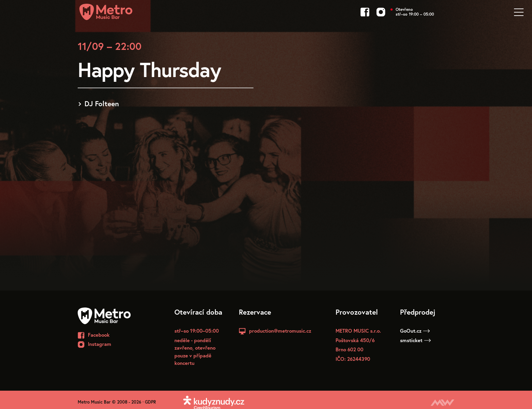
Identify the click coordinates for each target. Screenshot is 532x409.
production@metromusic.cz (280, 331)
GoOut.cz (415, 331)
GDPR (150, 402)
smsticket (415, 340)
